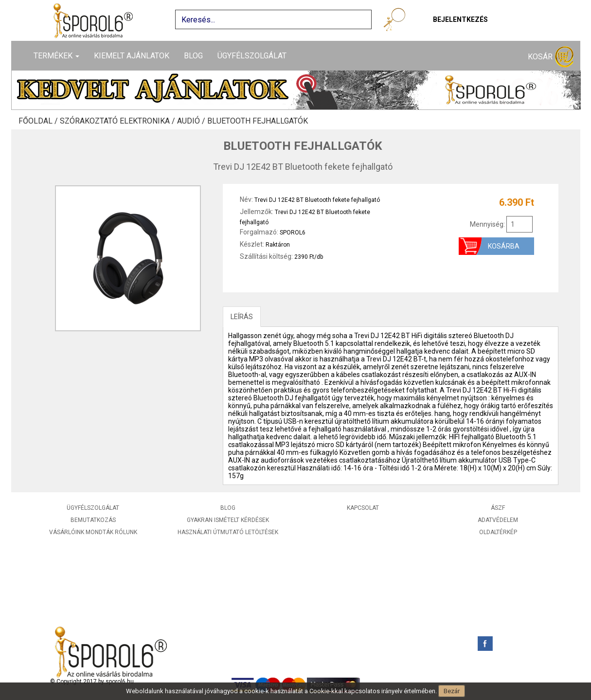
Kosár (551, 57)
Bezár (452, 691)
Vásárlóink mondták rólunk (93, 532)
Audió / (192, 121)
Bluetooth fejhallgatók (258, 121)
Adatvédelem (498, 520)
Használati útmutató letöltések (228, 532)
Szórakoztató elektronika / (118, 121)
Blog (193, 56)
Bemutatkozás (93, 520)
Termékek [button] (56, 56)
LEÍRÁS (242, 317)
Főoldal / (39, 121)
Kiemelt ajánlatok (132, 56)
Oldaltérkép (498, 532)
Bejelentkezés (460, 19)
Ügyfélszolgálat (252, 56)
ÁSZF (498, 508)
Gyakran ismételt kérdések (228, 520)
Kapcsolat (363, 508)
